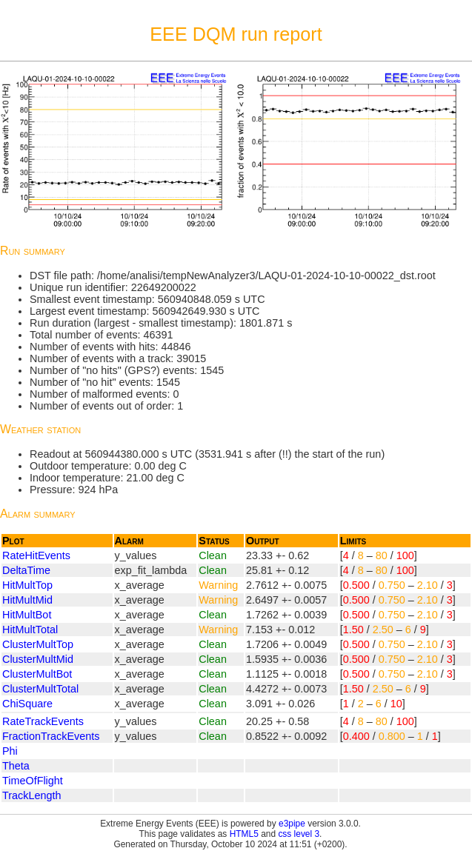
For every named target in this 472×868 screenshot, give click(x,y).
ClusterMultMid (38, 659)
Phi (10, 751)
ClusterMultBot (37, 674)
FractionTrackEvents (51, 736)
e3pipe (292, 824)
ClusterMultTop (38, 644)
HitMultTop (27, 585)
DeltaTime (26, 570)
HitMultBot (27, 615)
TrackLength (31, 795)
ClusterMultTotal (40, 689)
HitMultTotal (30, 630)
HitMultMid (27, 600)
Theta (16, 766)
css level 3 (299, 834)
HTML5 (244, 834)
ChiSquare (27, 704)
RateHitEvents (36, 555)
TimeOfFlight (33, 781)
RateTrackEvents (43, 721)
